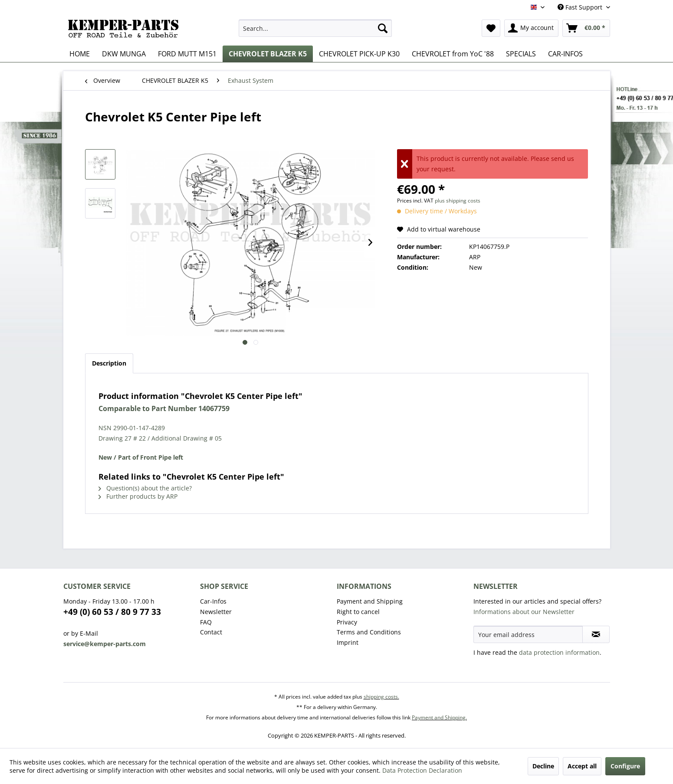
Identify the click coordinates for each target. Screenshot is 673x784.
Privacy (347, 622)
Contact (211, 632)
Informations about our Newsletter (524, 612)
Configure (625, 766)
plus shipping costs (458, 201)
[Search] (383, 28)
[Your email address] (528, 634)
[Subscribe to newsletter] (596, 634)
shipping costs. (381, 697)
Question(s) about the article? (145, 488)
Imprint (348, 642)
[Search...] (315, 28)
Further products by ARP (138, 496)
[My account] (531, 28)
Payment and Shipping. (439, 717)
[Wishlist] (491, 28)
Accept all (582, 766)
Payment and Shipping (370, 601)
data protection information (559, 652)
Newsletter (216, 612)
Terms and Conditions (369, 632)
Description (109, 363)
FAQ (206, 622)
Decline (543, 766)
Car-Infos (213, 601)
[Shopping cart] (586, 28)
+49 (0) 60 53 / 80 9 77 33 (112, 612)
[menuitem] (315, 28)
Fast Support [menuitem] (581, 7)
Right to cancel (358, 612)
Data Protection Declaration (422, 770)
